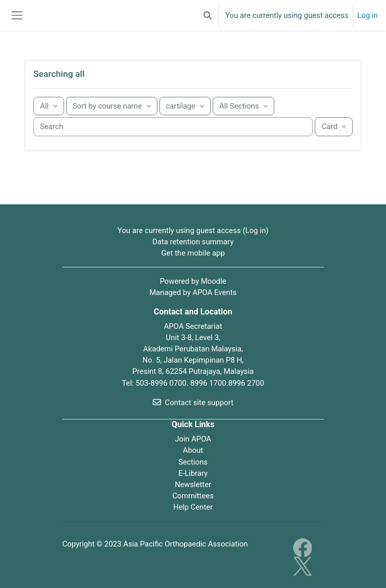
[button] (208, 15)
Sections (193, 462)
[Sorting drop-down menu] (112, 106)
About (193, 450)
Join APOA (193, 439)
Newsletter (193, 485)
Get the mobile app (193, 253)
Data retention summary (193, 242)
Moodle (214, 281)
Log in (368, 15)
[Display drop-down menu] (334, 127)
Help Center (193, 507)
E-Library (193, 473)
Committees (193, 496)
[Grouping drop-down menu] (49, 106)
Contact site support (193, 403)
